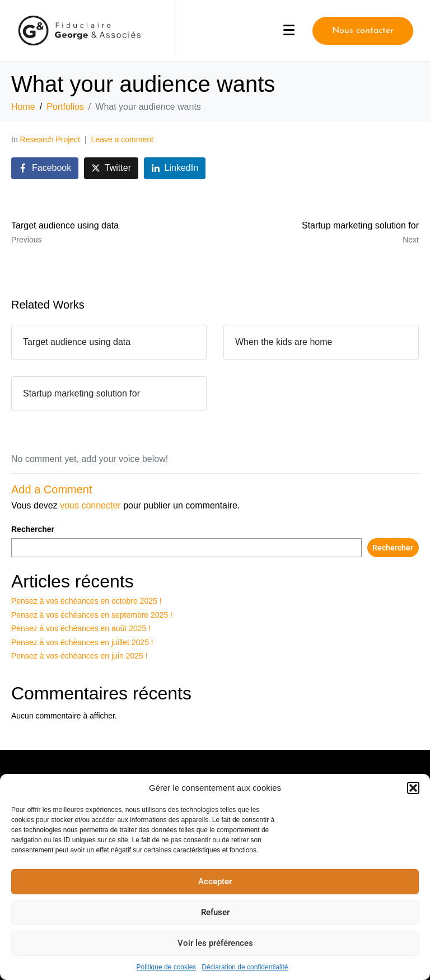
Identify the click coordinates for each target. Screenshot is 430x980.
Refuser (215, 912)
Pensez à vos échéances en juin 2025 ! (80, 656)
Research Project (50, 139)
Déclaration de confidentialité (245, 967)
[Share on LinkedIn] (175, 168)
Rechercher (33, 529)
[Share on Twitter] (111, 168)
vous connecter (90, 505)
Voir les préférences (215, 943)
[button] (413, 788)
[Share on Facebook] (45, 168)
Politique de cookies (167, 967)
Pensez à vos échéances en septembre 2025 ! (92, 615)
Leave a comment (122, 139)
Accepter (215, 881)
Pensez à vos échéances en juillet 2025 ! (82, 642)
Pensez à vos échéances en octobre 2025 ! (87, 601)
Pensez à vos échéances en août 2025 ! (81, 628)
